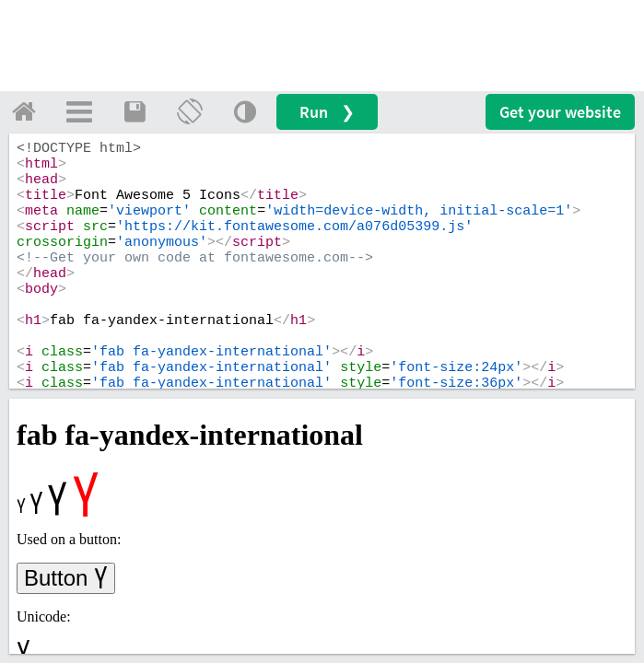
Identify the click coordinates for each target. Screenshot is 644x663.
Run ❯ (327, 112)
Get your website (560, 112)
